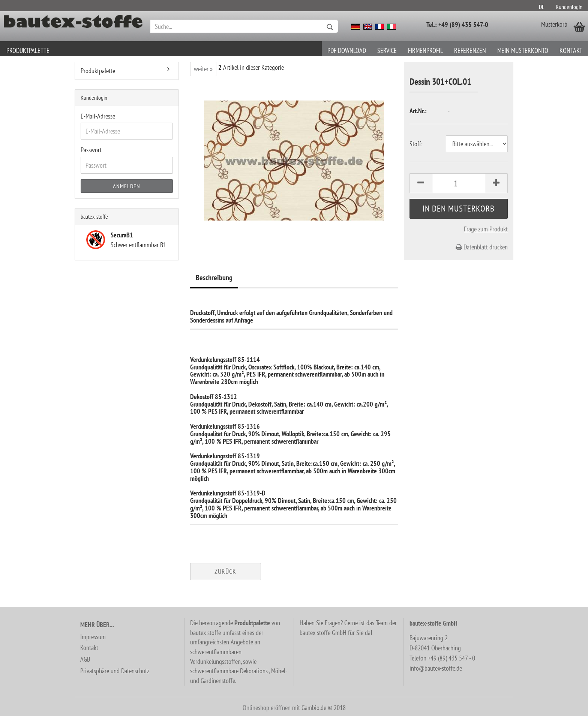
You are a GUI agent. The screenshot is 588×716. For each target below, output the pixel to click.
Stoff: (416, 144)
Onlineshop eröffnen (267, 708)
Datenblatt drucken (482, 247)
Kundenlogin (569, 7)
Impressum (93, 637)
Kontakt (571, 50)
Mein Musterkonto (523, 50)
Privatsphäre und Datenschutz (115, 671)
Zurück (225, 571)
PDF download (347, 50)
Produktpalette (28, 50)
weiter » (203, 69)
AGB (85, 659)
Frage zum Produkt (486, 229)
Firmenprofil (425, 50)
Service (387, 50)
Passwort (91, 150)
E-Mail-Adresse (98, 116)
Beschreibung (214, 278)
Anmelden (127, 186)
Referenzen (470, 50)
